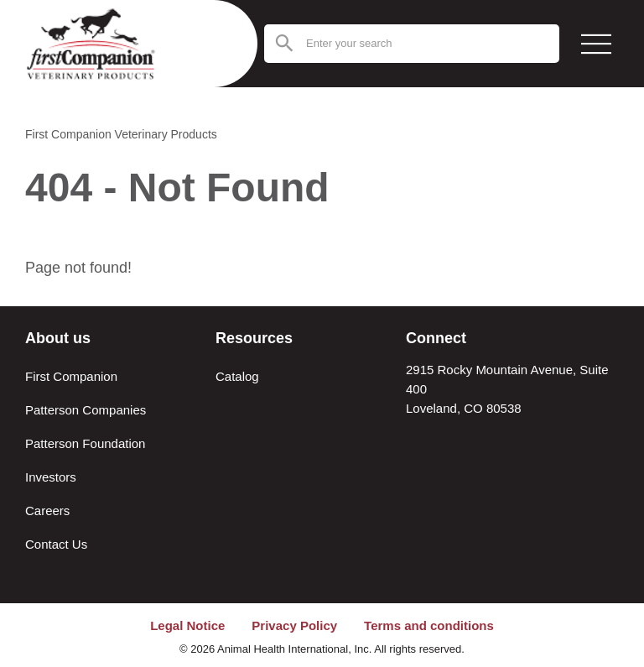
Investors (51, 477)
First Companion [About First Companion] (71, 376)
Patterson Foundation (85, 443)
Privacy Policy (294, 625)
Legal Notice (187, 625)
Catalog (237, 376)
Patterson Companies (86, 410)
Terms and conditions (429, 625)
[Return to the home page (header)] (104, 44)
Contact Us (56, 544)
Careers (47, 511)
